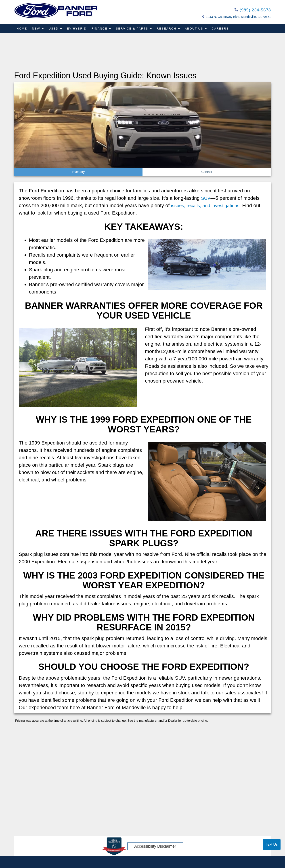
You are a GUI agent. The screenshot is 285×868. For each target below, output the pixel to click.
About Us (199, 29)
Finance (103, 29)
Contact (207, 172)
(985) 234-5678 (251, 10)
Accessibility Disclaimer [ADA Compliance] (155, 847)
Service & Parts (136, 29)
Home (22, 29)
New (38, 29)
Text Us (272, 844)
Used (56, 29)
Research (171, 29)
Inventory (78, 172)
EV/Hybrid (78, 29)
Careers (224, 29)
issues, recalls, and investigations (208, 206)
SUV (206, 199)
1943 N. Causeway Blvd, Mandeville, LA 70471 (238, 17)
